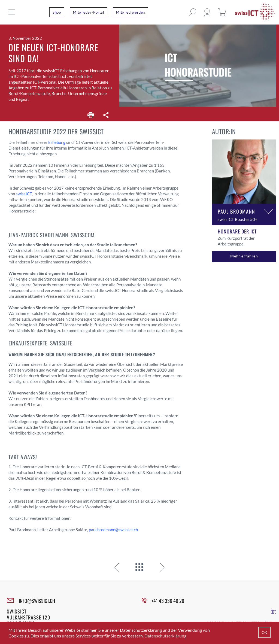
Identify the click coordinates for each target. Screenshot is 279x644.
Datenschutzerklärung (165, 636)
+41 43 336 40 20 (168, 601)
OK (264, 632)
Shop (57, 12)
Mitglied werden (131, 12)
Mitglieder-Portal (89, 12)
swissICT (24, 194)
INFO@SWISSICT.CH (37, 601)
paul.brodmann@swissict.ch (113, 530)
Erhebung (57, 142)
